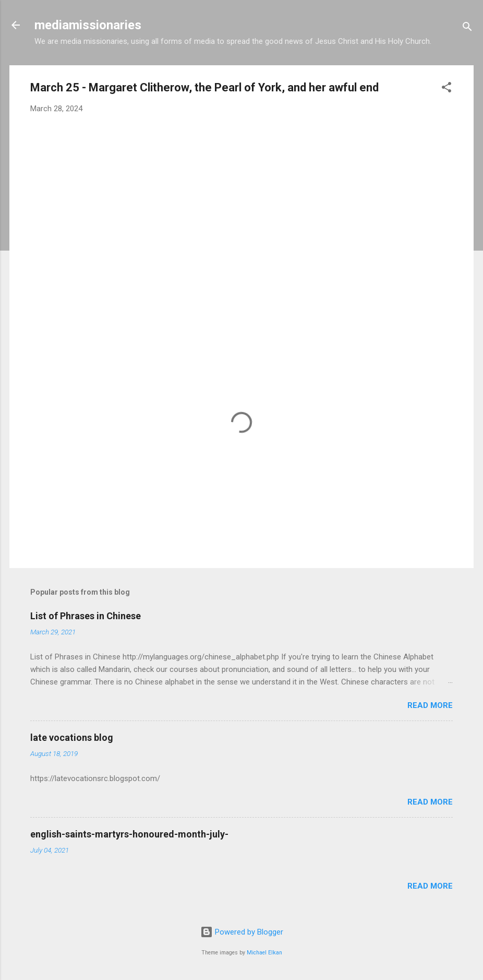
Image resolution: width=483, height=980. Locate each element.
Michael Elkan (264, 953)
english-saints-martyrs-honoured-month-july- (129, 834)
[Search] (467, 28)
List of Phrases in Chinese (86, 616)
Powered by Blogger (242, 932)
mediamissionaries (88, 25)
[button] (446, 89)
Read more (430, 705)
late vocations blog (72, 737)
